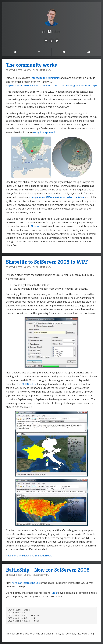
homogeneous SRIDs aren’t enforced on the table (56, 197)
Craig (55, 593)
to (41, 78)
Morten (27, 70)
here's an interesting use (26, 583)
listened (35, 78)
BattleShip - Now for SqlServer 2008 (48, 570)
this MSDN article (27, 384)
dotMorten (51, 21)
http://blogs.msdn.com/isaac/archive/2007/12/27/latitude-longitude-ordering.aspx (51, 85)
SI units (35, 226)
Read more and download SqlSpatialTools (29, 556)
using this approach (44, 132)
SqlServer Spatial (44, 70)
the (45, 78)
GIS (34, 70)
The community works (31, 65)
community (54, 78)
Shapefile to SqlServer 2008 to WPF (47, 262)
